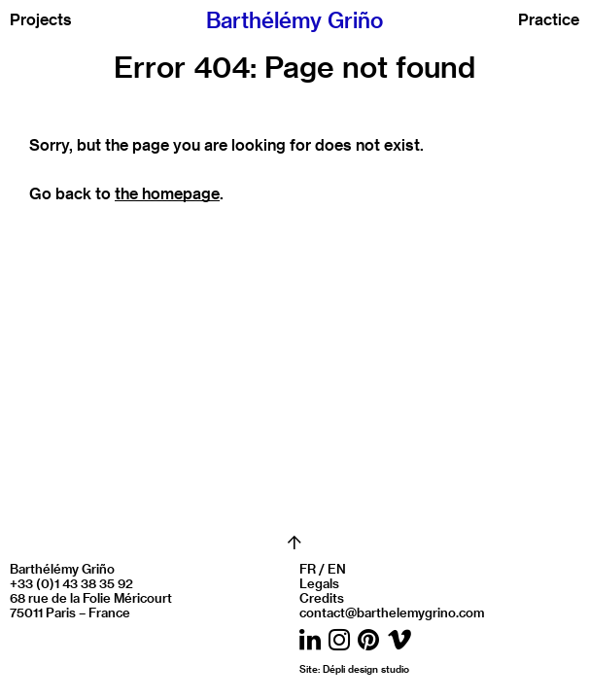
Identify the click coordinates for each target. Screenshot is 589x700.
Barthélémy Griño (294, 20)
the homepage (167, 193)
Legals (319, 583)
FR (308, 568)
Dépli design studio (366, 669)
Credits (322, 597)
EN (337, 568)
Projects (41, 19)
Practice (549, 19)
